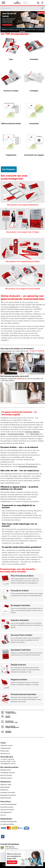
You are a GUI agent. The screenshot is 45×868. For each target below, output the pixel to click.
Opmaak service (5, 754)
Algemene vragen (6, 784)
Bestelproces (4, 790)
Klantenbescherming (7, 807)
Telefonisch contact (6, 745)
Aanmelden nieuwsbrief (8, 792)
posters (3, 434)
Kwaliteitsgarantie (6, 812)
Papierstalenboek (6, 798)
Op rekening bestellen (7, 824)
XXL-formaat (35, 434)
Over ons (3, 815)
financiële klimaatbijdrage (8, 804)
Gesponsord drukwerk (7, 810)
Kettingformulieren (6, 778)
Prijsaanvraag (5, 751)
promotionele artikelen (16, 434)
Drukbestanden (5, 787)
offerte (19, 379)
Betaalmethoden (6, 819)
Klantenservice (6, 782)
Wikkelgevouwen (6, 770)
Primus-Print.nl (6, 802)
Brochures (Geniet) (6, 775)
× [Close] (41, 852)
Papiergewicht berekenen (8, 795)
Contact (3, 743)
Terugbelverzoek (6, 748)
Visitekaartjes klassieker (8, 773)
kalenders (36, 432)
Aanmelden (12, 862)
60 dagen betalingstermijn (9, 821)
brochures (28, 432)
